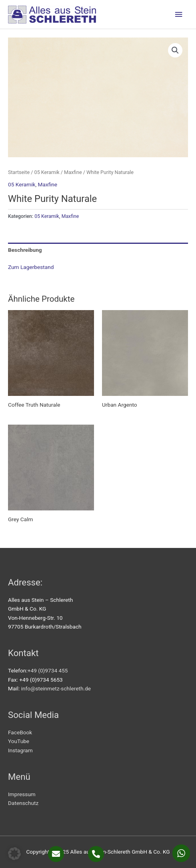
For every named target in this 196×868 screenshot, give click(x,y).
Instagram (20, 750)
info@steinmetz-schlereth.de (56, 688)
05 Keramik (47, 172)
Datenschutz (23, 803)
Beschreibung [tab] (25, 250)
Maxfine (73, 172)
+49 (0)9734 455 (48, 670)
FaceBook (20, 732)
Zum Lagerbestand (31, 267)
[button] (175, 50)
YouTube (19, 741)
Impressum (22, 794)
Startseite (19, 172)
